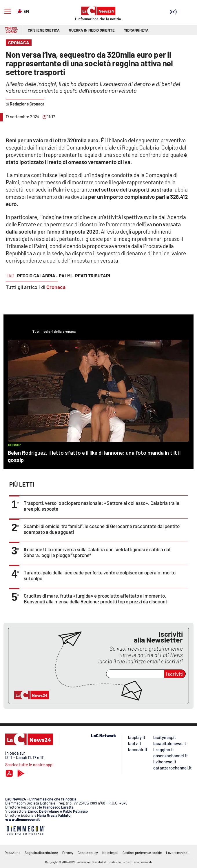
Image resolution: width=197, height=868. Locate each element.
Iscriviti (175, 674)
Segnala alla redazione (41, 853)
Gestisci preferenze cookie (142, 853)
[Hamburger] (8, 11)
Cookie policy (88, 853)
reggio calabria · (37, 275)
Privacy (68, 853)
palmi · (66, 275)
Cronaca (56, 287)
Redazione (12, 853)
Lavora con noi (177, 853)
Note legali (110, 853)
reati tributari (93, 275)
